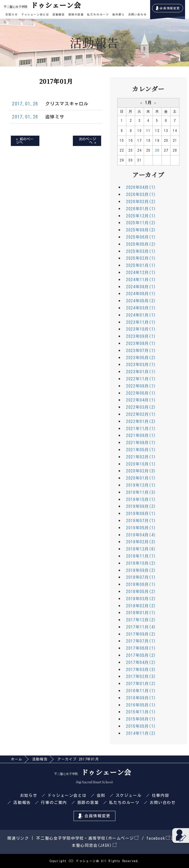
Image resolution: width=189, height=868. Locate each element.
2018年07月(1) (141, 577)
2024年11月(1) (141, 280)
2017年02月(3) (141, 676)
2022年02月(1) (141, 414)
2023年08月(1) (141, 343)
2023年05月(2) (141, 358)
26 (157, 150)
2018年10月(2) (141, 563)
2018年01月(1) (141, 613)
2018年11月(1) (141, 556)
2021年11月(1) (141, 429)
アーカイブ (148, 175)
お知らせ (12, 15)
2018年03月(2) (141, 599)
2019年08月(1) (141, 514)
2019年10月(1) (141, 499)
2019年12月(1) (141, 485)
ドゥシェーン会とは (35, 15)
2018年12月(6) (141, 549)
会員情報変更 (170, 8)
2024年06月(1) (141, 294)
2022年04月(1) (141, 400)
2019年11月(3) (141, 492)
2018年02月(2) (141, 606)
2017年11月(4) (141, 627)
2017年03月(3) (141, 670)
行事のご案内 (54, 803)
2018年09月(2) (141, 570)
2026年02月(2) (141, 202)
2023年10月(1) (141, 329)
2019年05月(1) (141, 528)
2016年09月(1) (141, 698)
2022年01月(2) (141, 421)
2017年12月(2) (141, 620)
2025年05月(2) (141, 244)
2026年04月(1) (141, 187)
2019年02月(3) (141, 542)
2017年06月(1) (141, 648)
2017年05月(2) (141, 655)
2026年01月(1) (141, 209)
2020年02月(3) (141, 471)
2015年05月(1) (141, 726)
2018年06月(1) (141, 584)
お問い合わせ (138, 15)
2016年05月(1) (141, 705)
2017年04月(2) (141, 662)
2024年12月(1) (141, 273)
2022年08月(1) (141, 386)
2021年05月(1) (141, 450)
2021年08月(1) (141, 443)
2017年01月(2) (141, 684)
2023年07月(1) (141, 351)
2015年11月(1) (141, 712)
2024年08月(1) (141, 287)
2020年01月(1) (141, 478)
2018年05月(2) (141, 592)
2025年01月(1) (141, 265)
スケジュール (129, 795)
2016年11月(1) (141, 691)
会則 (101, 795)
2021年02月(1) (141, 457)
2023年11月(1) (141, 322)
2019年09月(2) (141, 506)
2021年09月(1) (141, 435)
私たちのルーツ (98, 15)
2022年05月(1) (141, 393)
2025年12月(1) (141, 216)
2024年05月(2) (141, 301)
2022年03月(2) (141, 407)
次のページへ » (87, 141)
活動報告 (59, 15)
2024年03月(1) (141, 308)
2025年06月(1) (141, 237)
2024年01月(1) (141, 315)
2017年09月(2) (141, 634)
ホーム (17, 759)
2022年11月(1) (141, 379)
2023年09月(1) (141, 336)
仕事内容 (160, 795)
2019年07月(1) (141, 521)
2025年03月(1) (141, 251)
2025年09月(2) (141, 230)
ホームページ (123, 838)
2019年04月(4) (141, 535)
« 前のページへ (25, 141)
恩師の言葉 (76, 15)
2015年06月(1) (141, 719)
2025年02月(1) (141, 258)
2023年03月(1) (141, 365)
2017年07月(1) (141, 641)
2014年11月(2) (141, 733)
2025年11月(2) (141, 223)
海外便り (118, 15)
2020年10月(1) (141, 464)
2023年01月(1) (141, 372)
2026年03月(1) (141, 194)
